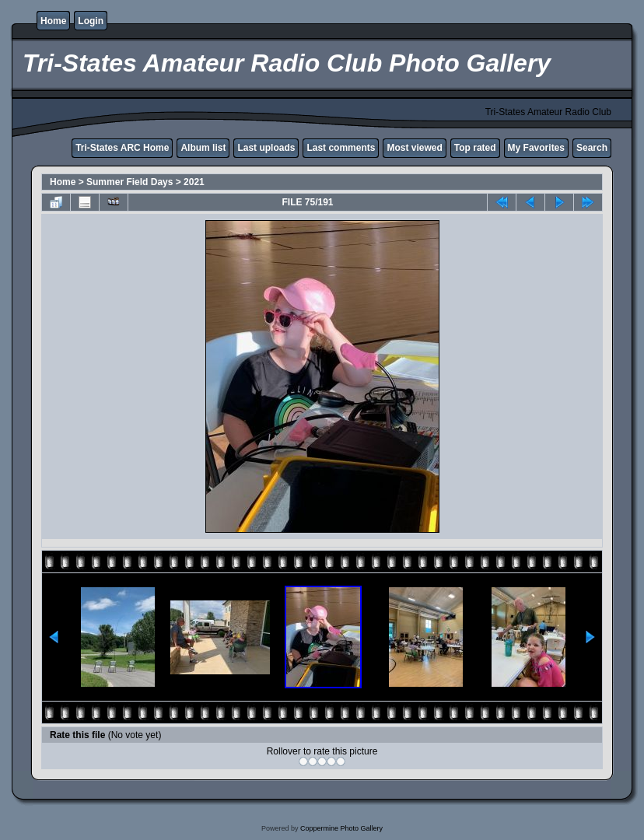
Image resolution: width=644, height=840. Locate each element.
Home (53, 21)
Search (592, 148)
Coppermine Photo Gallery (341, 828)
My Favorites (536, 148)
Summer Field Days (129, 182)
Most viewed (414, 148)
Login (91, 21)
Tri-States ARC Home (122, 148)
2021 (194, 182)
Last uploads (266, 148)
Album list (203, 148)
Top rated (475, 148)
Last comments (341, 148)
